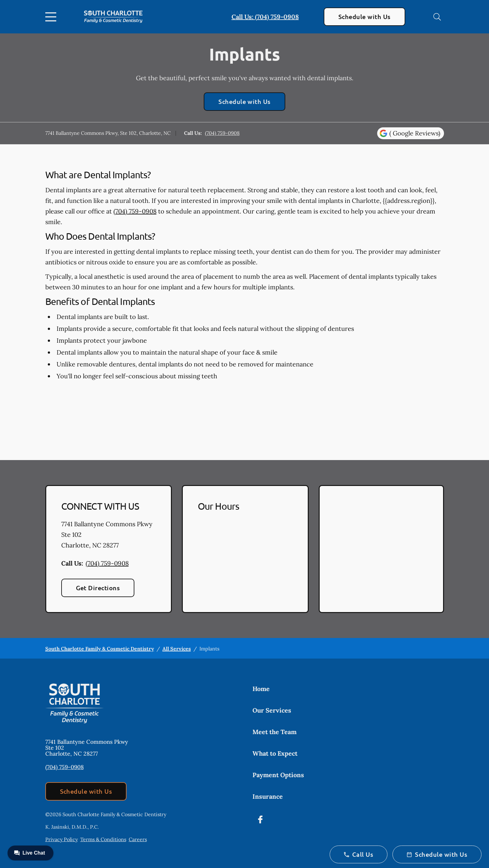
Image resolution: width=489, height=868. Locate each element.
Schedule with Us (364, 17)
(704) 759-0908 (222, 133)
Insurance (268, 796)
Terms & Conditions (103, 839)
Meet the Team (274, 732)
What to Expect (275, 753)
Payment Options (278, 775)
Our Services (272, 710)
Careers (138, 839)
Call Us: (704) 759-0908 (265, 17)
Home (261, 689)
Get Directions (98, 588)
